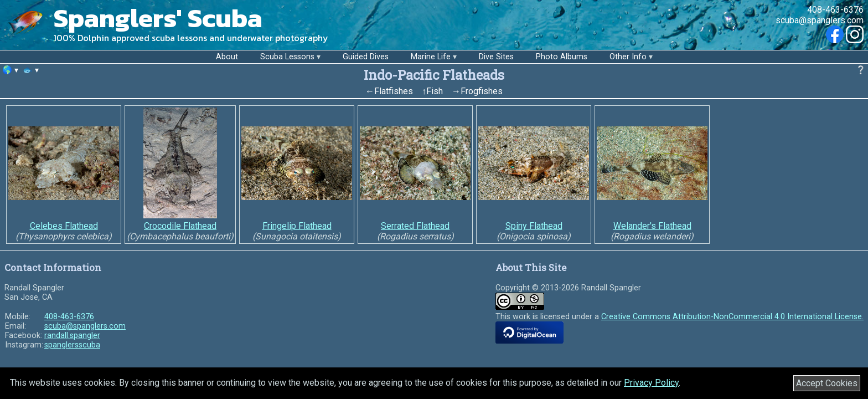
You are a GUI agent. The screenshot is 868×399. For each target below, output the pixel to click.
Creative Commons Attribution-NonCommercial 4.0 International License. (732, 317)
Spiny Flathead (534, 226)
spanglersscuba (72, 345)
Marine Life (431, 57)
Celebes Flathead (64, 226)
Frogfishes (482, 91)
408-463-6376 (835, 10)
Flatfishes (394, 91)
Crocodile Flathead (180, 226)
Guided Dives (366, 57)
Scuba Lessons (287, 57)
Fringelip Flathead (297, 226)
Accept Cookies (827, 383)
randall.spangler (72, 336)
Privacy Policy (651, 383)
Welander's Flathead (652, 226)
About (227, 57)
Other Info (628, 57)
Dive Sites (496, 57)
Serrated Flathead (415, 226)
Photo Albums (562, 57)
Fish (435, 91)
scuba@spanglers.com (820, 20)
